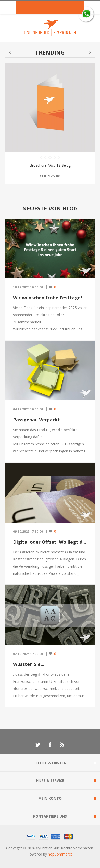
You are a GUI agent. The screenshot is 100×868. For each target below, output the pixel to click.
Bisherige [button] (10, 53)
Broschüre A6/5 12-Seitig (50, 165)
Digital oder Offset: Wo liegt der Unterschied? (50, 542)
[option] (50, 127)
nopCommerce (60, 854)
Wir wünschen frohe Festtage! (47, 298)
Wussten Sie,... (29, 664)
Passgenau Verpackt (36, 420)
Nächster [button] (90, 53)
